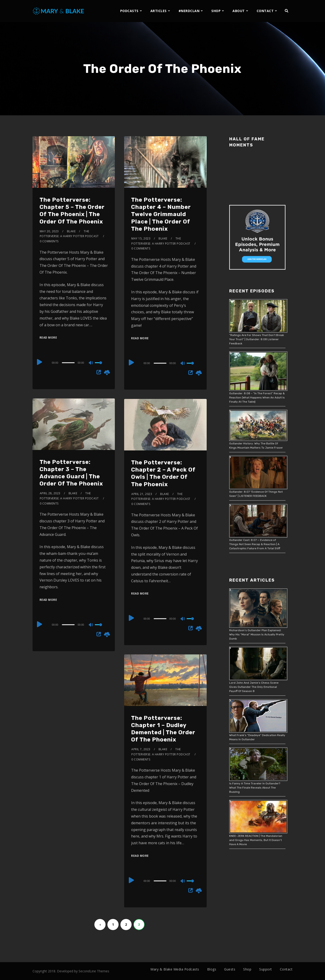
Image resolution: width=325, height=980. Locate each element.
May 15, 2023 (141, 238)
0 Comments (49, 241)
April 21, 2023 (142, 494)
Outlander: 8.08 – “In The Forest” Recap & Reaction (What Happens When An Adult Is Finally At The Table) (257, 398)
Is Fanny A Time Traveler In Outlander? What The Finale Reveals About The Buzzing (255, 788)
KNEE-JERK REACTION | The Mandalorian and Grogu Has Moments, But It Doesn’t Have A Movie (256, 840)
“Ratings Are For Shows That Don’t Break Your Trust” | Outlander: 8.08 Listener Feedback (257, 339)
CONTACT (265, 11)
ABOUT (239, 11)
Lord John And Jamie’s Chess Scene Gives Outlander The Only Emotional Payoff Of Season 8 (254, 687)
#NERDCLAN (189, 11)
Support (266, 969)
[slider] (68, 363)
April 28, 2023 (50, 493)
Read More (48, 338)
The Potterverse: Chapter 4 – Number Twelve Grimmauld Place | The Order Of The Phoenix (161, 214)
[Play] (40, 362)
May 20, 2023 (49, 231)
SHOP (216, 11)
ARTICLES (159, 11)
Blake (71, 231)
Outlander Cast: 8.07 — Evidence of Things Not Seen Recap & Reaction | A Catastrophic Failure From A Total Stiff (255, 544)
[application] (74, 362)
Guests (230, 969)
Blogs (212, 969)
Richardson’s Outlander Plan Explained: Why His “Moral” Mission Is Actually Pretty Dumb (257, 634)
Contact (286, 969)
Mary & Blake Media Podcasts (175, 969)
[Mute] (91, 363)
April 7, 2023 (141, 749)
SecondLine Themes (94, 971)
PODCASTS (129, 11)
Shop (247, 969)
